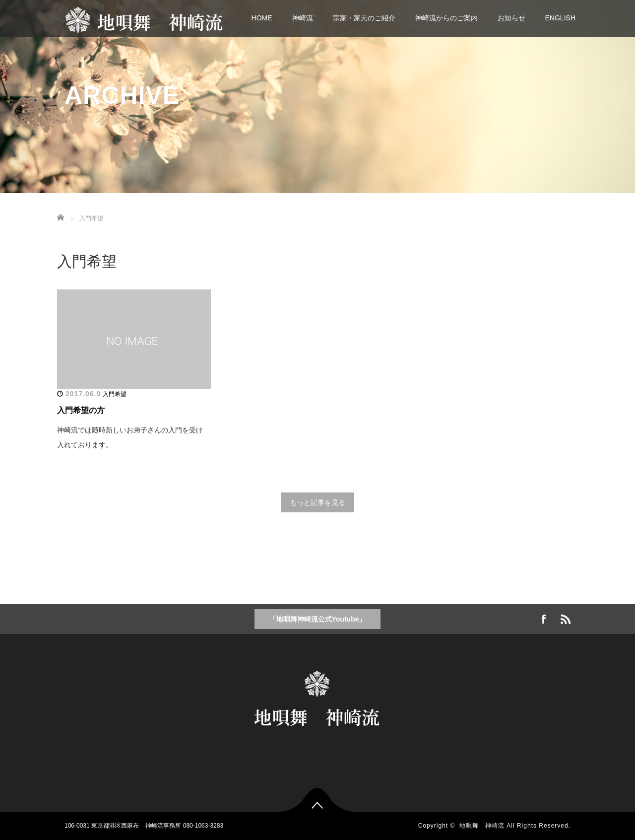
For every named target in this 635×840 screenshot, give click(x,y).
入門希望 (115, 394)
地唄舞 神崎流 (482, 826)
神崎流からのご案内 (446, 18)
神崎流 (303, 18)
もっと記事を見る (317, 502)
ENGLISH (560, 18)
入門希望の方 (81, 410)
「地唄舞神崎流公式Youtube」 (318, 619)
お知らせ (511, 18)
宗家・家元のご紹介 (364, 18)
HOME (262, 18)
